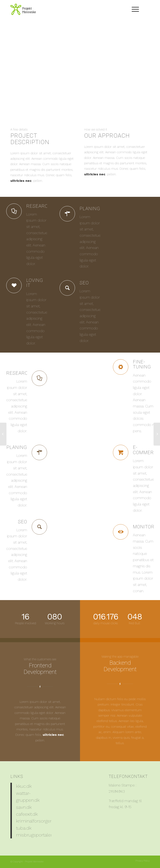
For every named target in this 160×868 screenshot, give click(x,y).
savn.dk (24, 807)
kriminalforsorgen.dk (37, 821)
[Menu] (133, 9)
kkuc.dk (24, 786)
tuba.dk (24, 828)
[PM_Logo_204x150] (23, 9)
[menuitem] (133, 9)
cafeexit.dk (27, 814)
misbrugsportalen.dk (38, 835)
